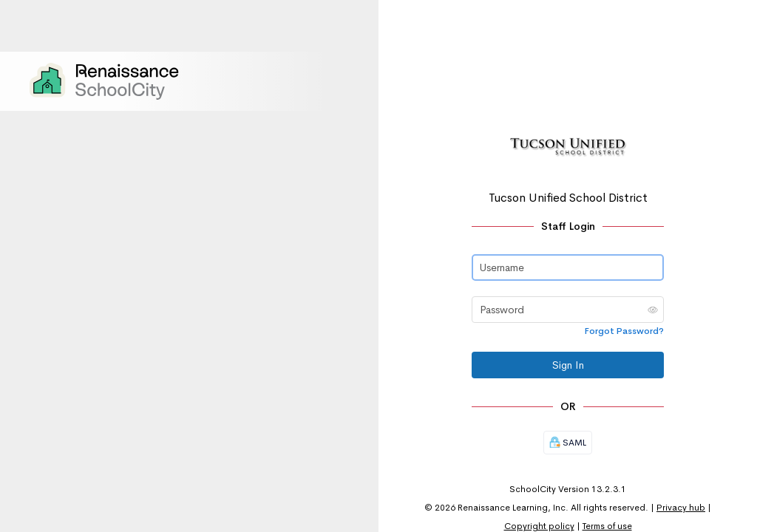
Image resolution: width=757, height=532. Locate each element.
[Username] (568, 267)
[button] (653, 310)
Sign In (568, 365)
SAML (568, 443)
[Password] (568, 310)
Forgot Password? (624, 331)
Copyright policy (539, 526)
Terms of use (607, 526)
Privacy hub (681, 508)
